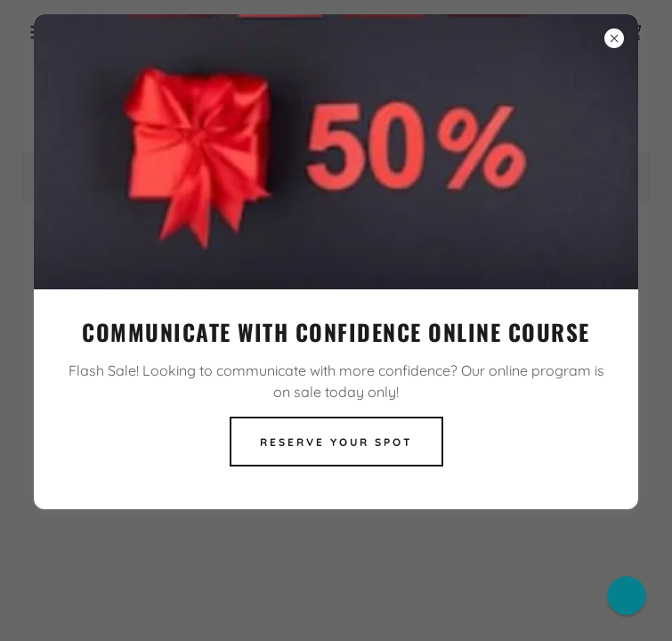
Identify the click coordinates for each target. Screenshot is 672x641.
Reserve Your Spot (336, 442)
